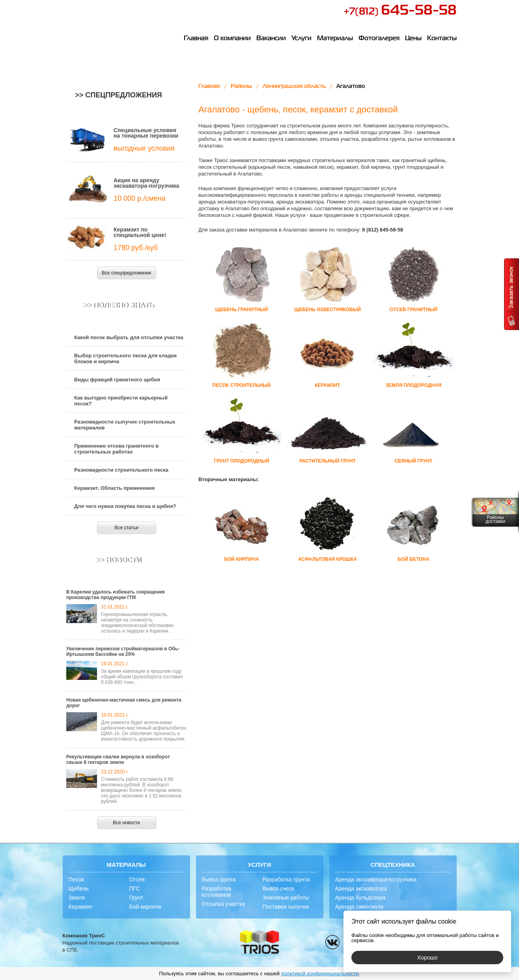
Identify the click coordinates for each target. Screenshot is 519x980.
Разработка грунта (286, 879)
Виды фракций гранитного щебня (117, 380)
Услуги (302, 39)
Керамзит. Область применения (114, 488)
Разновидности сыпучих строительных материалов (125, 425)
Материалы (335, 39)
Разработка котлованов (217, 892)
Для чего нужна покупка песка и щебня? (125, 506)
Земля (77, 898)
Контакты (442, 39)
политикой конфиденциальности (320, 973)
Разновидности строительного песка (121, 470)
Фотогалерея (379, 39)
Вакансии (271, 39)
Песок (76, 879)
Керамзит (81, 907)
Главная (196, 39)
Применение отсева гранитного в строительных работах (116, 449)
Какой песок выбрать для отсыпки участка (129, 337)
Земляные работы (286, 898)
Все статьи (126, 528)
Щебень (79, 889)
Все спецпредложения (126, 273)
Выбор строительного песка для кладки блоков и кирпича (125, 358)
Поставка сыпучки (286, 907)
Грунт (136, 898)
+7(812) (400, 12)
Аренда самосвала (359, 907)
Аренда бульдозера (360, 898)
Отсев (137, 879)
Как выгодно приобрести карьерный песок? (121, 401)
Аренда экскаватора (361, 889)
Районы (241, 86)
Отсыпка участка (224, 904)
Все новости (126, 823)
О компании (232, 39)
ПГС (135, 889)
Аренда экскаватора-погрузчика (376, 879)
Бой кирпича (145, 907)
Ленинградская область (294, 86)
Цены (413, 39)
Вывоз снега (278, 889)
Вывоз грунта (219, 879)
